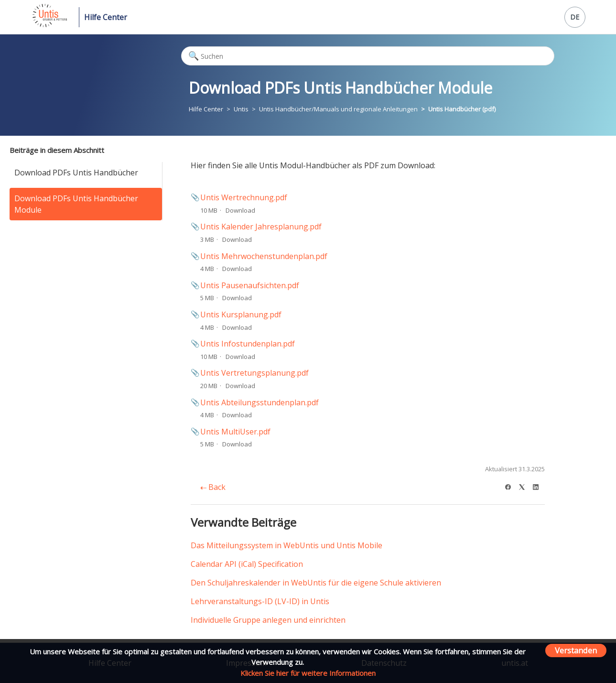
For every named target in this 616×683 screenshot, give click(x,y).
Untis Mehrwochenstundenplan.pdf (264, 256)
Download (240, 210)
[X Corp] (525, 486)
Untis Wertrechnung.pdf (244, 197)
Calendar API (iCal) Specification (247, 564)
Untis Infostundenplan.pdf (248, 344)
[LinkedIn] (539, 486)
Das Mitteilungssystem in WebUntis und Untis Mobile (286, 545)
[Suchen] (368, 56)
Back (213, 487)
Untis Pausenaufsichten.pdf (250, 285)
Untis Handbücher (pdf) (462, 109)
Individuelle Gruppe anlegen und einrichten (268, 620)
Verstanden (576, 650)
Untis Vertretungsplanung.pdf (254, 373)
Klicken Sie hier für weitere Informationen (308, 673)
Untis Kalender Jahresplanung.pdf (261, 227)
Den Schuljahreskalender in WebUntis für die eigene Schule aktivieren (316, 583)
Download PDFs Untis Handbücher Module (76, 204)
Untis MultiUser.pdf (235, 432)
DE (575, 17)
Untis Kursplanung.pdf (241, 314)
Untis (241, 109)
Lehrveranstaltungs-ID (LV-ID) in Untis (260, 601)
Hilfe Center (106, 17)
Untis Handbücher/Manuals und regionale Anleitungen (338, 109)
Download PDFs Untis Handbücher (76, 173)
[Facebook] (511, 486)
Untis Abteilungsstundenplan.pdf (259, 402)
